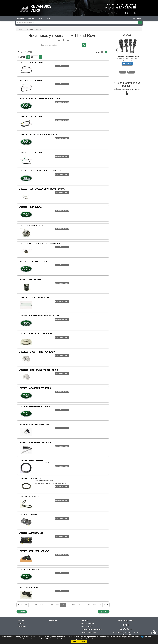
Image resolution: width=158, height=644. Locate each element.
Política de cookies (87, 627)
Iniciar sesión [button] (136, 18)
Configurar (83, 642)
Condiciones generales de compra (91, 630)
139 (26, 605)
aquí (142, 637)
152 (95, 605)
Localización (49, 18)
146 (63, 605)
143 (47, 605)
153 (100, 605)
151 (89, 605)
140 (31, 605)
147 (68, 605)
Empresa (21, 18)
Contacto (39, 18)
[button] (28, 57)
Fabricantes (30, 18)
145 (58, 605)
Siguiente (104, 612)
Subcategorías (29, 29)
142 (42, 605)
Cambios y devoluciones (88, 632)
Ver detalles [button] (127, 63)
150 (84, 605)
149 (79, 605)
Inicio (20, 29)
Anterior (22, 612)
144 (52, 605)
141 (36, 605)
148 (73, 605)
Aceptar (74, 642)
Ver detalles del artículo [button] (62, 66)
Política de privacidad (87, 624)
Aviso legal (84, 620)
